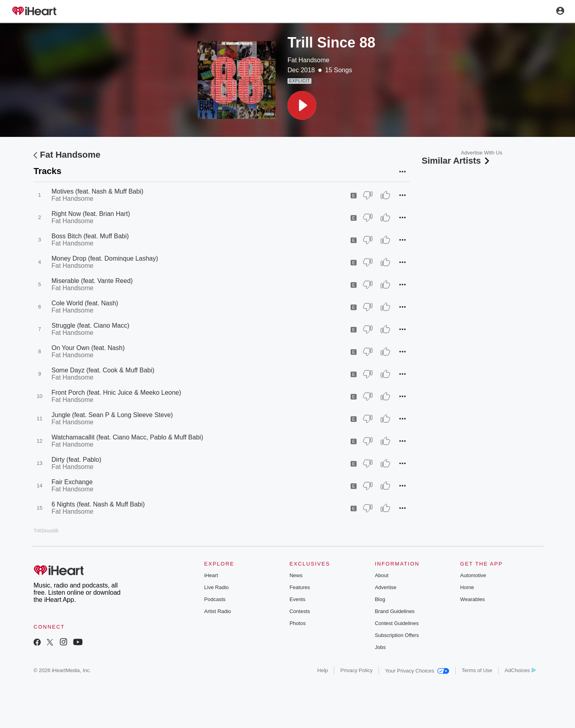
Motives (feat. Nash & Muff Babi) (97, 191)
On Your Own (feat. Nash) (88, 348)
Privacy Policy (356, 670)
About (382, 575)
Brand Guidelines (395, 611)
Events (297, 599)
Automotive (473, 575)
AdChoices (520, 670)
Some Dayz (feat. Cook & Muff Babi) (103, 370)
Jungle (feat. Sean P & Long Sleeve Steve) (112, 415)
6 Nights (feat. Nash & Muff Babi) (98, 504)
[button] (302, 105)
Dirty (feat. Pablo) (76, 460)
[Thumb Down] (368, 195)
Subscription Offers (397, 635)
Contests (300, 611)
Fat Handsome (308, 60)
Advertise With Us (481, 153)
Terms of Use (477, 670)
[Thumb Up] (385, 195)
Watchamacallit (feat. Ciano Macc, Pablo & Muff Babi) (127, 437)
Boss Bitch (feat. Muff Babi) (90, 236)
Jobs (380, 647)
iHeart (211, 575)
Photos (297, 623)
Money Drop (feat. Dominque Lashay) (105, 258)
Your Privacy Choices (417, 671)
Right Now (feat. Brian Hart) (91, 214)
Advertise (386, 587)
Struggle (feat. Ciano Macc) (90, 325)
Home (467, 587)
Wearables (472, 599)
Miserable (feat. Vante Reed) (92, 281)
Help (323, 670)
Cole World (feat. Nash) (85, 303)
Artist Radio (217, 611)
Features (300, 587)
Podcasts (215, 599)
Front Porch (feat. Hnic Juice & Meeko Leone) (116, 393)
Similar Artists (456, 161)
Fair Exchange (72, 482)
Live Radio (216, 587)
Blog (380, 599)
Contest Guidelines (397, 623)
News (296, 575)
